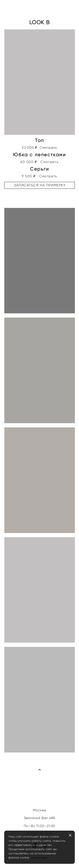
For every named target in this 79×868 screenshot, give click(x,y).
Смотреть (48, 148)
